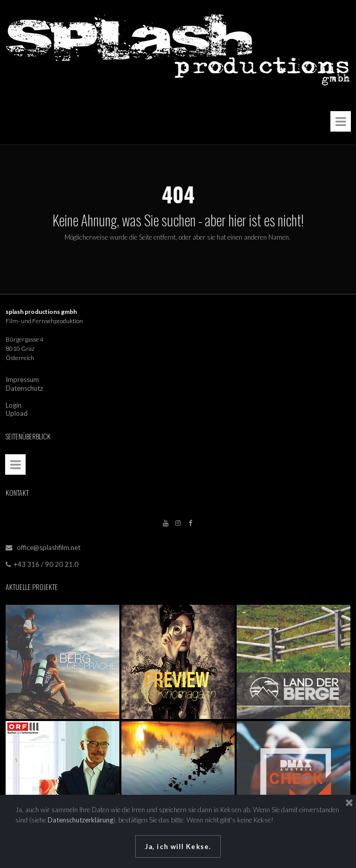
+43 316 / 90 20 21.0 (42, 560)
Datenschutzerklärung (80, 820)
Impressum (22, 378)
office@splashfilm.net (49, 544)
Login (14, 403)
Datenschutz (24, 387)
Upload (17, 410)
